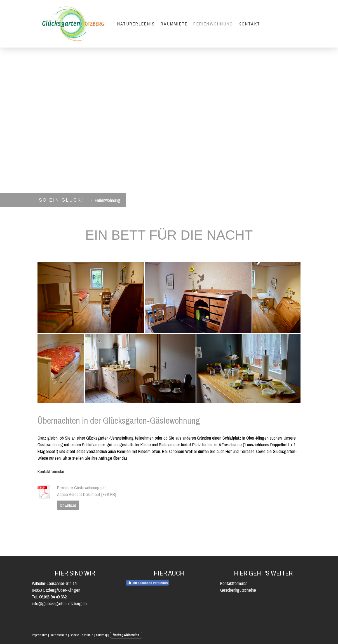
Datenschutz (58, 635)
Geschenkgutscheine (238, 590)
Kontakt (249, 24)
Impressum (40, 635)
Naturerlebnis (136, 24)
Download (68, 505)
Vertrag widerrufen (126, 635)
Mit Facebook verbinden (147, 583)
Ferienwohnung (213, 24)
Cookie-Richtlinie (82, 635)
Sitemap (102, 635)
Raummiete (174, 24)
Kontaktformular (51, 471)
